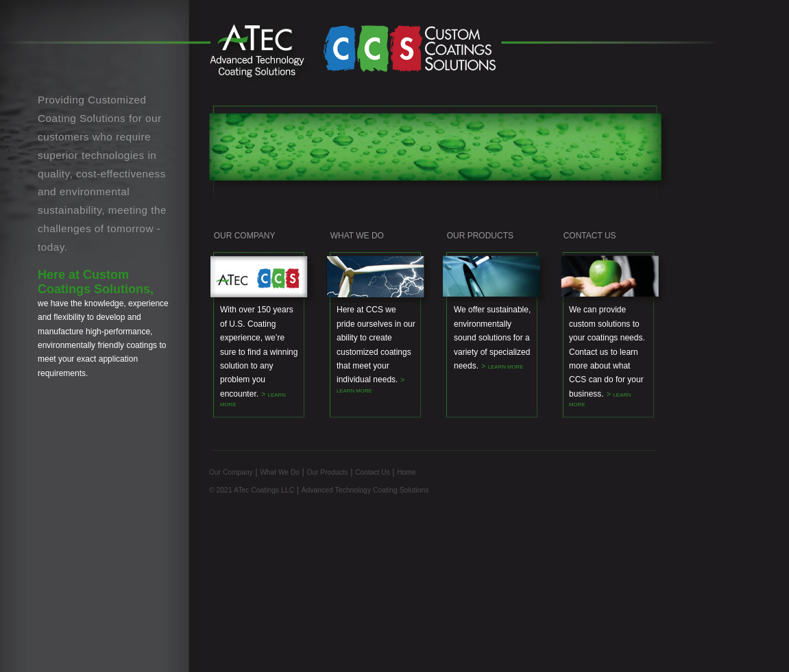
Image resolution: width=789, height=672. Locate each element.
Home (406, 472)
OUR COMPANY (242, 236)
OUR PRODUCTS (480, 236)
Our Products (327, 472)
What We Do (280, 472)
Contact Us (373, 472)
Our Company (231, 472)
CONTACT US (590, 236)
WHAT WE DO (357, 236)
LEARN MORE (354, 391)
